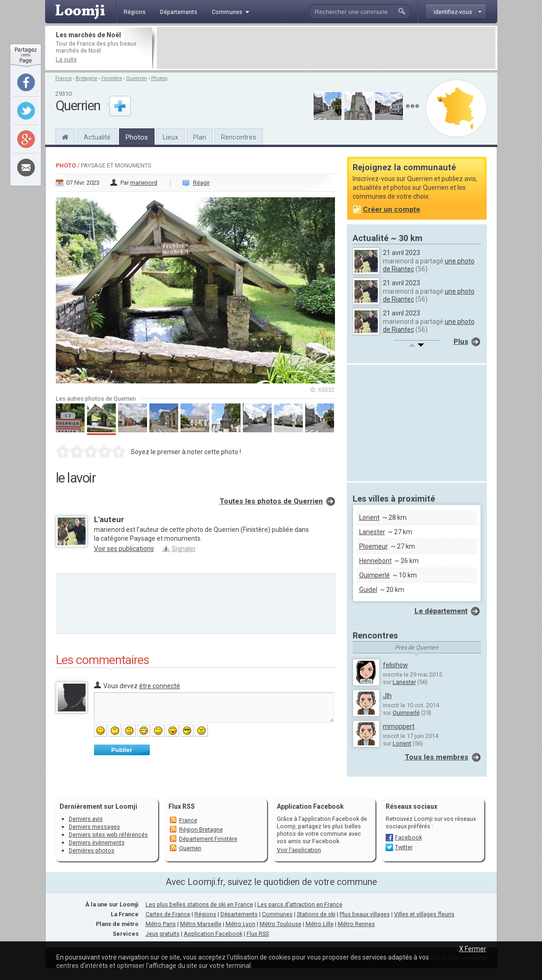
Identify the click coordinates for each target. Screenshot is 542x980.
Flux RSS (182, 806)
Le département (441, 611)
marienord (144, 183)
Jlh (387, 696)
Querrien (137, 78)
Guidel (368, 590)
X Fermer (473, 949)
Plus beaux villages (365, 914)
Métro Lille (320, 924)
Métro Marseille (201, 924)
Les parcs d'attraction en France (300, 904)
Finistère (112, 78)
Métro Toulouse (281, 924)
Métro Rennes (356, 924)
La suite (66, 59)
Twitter (404, 847)
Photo (66, 165)
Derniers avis (86, 819)
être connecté (160, 686)
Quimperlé (375, 575)
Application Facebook (213, 934)
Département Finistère (208, 839)
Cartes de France (168, 914)
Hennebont (375, 561)
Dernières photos (92, 850)
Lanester (372, 532)
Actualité (97, 137)
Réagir (201, 183)
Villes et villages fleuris (424, 914)
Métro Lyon (241, 924)
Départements (239, 914)
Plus (461, 342)
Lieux (171, 137)
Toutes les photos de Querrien (271, 501)
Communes (277, 914)
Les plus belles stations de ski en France (199, 904)
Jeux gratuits (163, 934)
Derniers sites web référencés (108, 835)
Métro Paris (161, 924)
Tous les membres (437, 757)
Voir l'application (299, 850)
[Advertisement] (326, 48)
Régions (205, 914)
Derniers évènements (97, 842)
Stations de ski (316, 914)
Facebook (408, 837)
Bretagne (87, 78)
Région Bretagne (201, 829)
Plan (200, 137)
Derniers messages (94, 827)
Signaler (184, 549)
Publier (122, 750)
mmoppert (399, 726)
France (64, 78)
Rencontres (239, 137)
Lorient (369, 517)
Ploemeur (374, 546)
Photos (159, 78)
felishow (395, 665)
